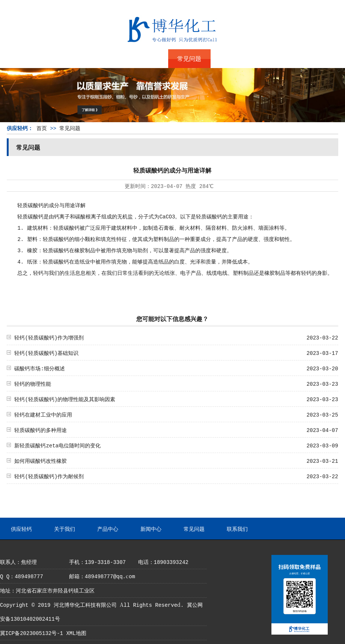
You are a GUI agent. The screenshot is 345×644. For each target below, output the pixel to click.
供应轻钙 (21, 58)
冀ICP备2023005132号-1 (32, 633)
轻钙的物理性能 (33, 383)
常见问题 (189, 58)
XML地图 (76, 633)
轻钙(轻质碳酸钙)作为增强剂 (49, 337)
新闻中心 (147, 58)
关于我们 (63, 58)
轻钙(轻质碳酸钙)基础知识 (46, 353)
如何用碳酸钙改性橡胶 (41, 461)
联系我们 (232, 58)
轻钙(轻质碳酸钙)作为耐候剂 (49, 476)
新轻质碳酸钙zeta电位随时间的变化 (57, 445)
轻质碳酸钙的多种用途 (41, 430)
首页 (42, 128)
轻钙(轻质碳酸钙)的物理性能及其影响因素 (65, 399)
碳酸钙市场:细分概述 (39, 368)
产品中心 (105, 58)
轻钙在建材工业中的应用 (43, 414)
